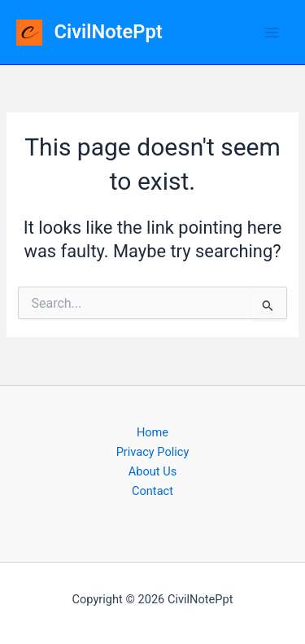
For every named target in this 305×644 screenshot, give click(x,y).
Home (152, 432)
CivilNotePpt (109, 32)
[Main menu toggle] (272, 33)
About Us (152, 471)
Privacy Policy (153, 452)
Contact (152, 491)
